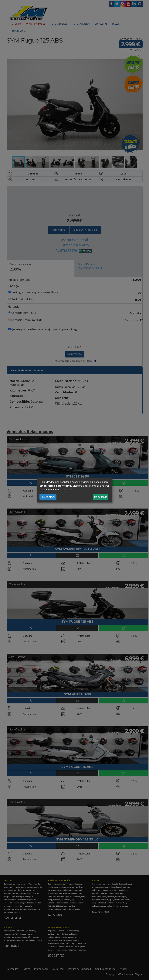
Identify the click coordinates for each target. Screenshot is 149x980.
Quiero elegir (48, 497)
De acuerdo (101, 497)
